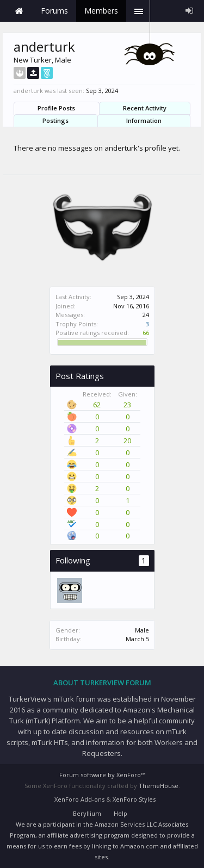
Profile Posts (56, 108)
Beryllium (87, 813)
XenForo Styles (134, 799)
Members (101, 11)
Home (19, 11)
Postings (55, 120)
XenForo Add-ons (79, 799)
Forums (54, 11)
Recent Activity (145, 108)
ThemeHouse (159, 786)
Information (144, 120)
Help (120, 813)
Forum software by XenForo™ (102, 775)
